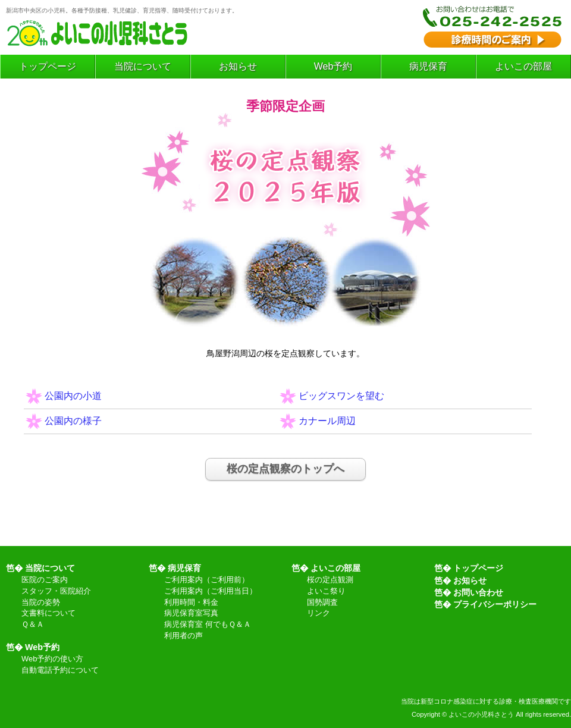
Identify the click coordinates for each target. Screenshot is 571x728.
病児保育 (428, 66)
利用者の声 (183, 636)
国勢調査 (322, 603)
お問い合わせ (478, 592)
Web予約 (333, 66)
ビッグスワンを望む (341, 396)
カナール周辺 (327, 421)
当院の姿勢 (41, 603)
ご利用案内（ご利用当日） (211, 591)
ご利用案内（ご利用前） (207, 580)
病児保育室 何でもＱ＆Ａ (208, 625)
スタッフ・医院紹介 (56, 591)
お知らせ (238, 66)
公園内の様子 (73, 421)
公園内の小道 (73, 396)
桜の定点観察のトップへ (285, 469)
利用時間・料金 (191, 603)
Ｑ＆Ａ (33, 625)
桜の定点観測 (330, 580)
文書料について (48, 614)
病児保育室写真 (191, 614)
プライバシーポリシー (495, 604)
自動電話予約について (60, 671)
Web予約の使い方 (52, 659)
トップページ (48, 66)
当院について (143, 66)
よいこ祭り (326, 591)
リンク (319, 614)
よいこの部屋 (523, 66)
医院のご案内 (45, 580)
